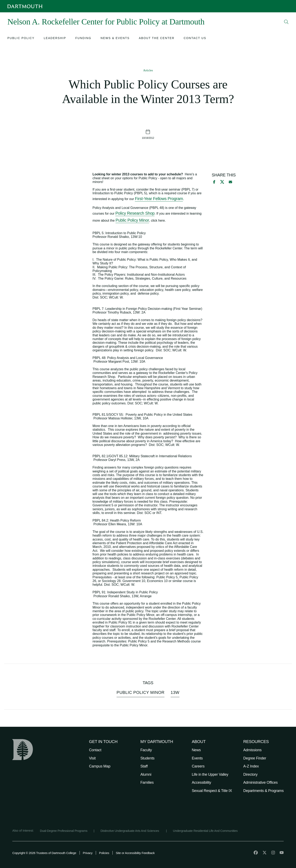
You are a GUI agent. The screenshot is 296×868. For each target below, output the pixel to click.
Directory (250, 774)
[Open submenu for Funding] (83, 39)
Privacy (88, 853)
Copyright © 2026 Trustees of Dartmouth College (44, 853)
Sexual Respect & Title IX (212, 791)
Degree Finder (255, 758)
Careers (198, 766)
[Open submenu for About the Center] (157, 39)
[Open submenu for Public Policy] (21, 39)
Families (147, 782)
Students (147, 758)
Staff (144, 766)
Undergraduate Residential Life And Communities (205, 831)
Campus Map (100, 766)
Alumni (146, 774)
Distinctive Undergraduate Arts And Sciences (130, 831)
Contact (95, 750)
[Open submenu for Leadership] (55, 39)
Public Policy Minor (132, 220)
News (196, 750)
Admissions (253, 750)
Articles (148, 70)
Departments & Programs (264, 791)
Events (197, 758)
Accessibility (201, 782)
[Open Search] (286, 22)
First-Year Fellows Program (159, 199)
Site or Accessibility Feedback (135, 853)
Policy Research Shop (135, 213)
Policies (104, 853)
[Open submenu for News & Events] (115, 39)
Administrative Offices (261, 782)
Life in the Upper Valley (210, 774)
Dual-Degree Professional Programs (64, 831)
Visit (92, 758)
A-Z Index (251, 766)
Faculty (146, 750)
